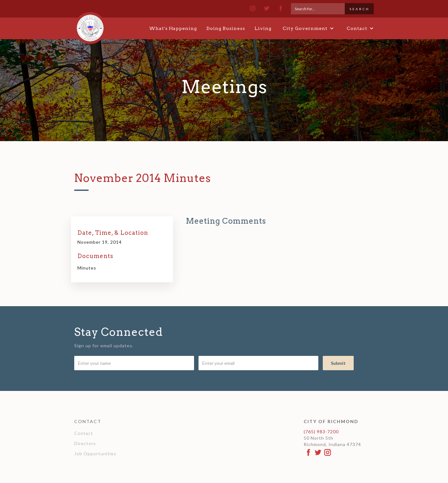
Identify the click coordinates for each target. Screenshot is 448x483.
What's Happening (173, 28)
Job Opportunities (95, 454)
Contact (84, 433)
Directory (85, 443)
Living (263, 28)
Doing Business (226, 28)
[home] (90, 25)
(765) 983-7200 (321, 432)
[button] (308, 28)
